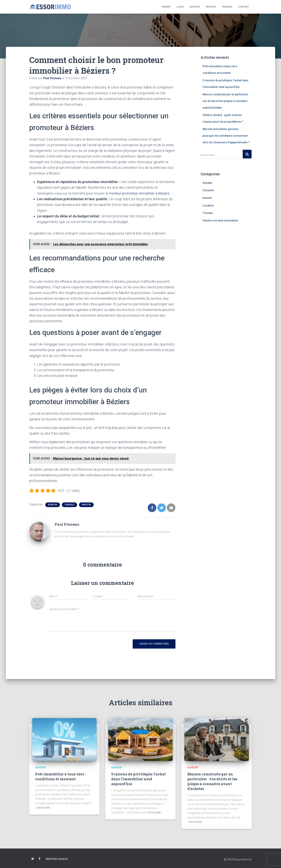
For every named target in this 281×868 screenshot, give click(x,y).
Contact (243, 7)
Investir (211, 7)
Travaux (227, 7)
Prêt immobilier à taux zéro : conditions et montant (60, 776)
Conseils (69, 504)
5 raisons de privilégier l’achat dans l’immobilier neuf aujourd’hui (139, 779)
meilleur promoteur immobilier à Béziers (139, 193)
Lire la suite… (44, 808)
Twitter (33, 859)
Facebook (40, 859)
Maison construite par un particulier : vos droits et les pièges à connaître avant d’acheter (226, 101)
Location (208, 205)
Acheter (195, 7)
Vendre (166, 7)
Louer (180, 7)
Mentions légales (57, 859)
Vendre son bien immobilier (220, 221)
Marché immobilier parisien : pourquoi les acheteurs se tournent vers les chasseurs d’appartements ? (226, 136)
